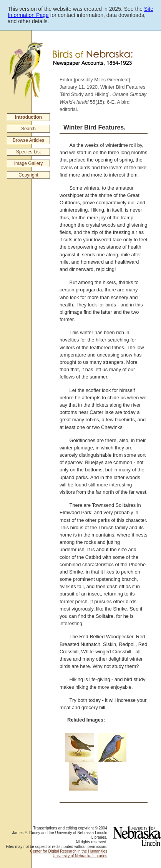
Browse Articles (28, 140)
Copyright (28, 175)
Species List (29, 152)
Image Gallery (29, 163)
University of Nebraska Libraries (80, 856)
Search (28, 129)
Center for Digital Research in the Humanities (69, 851)
